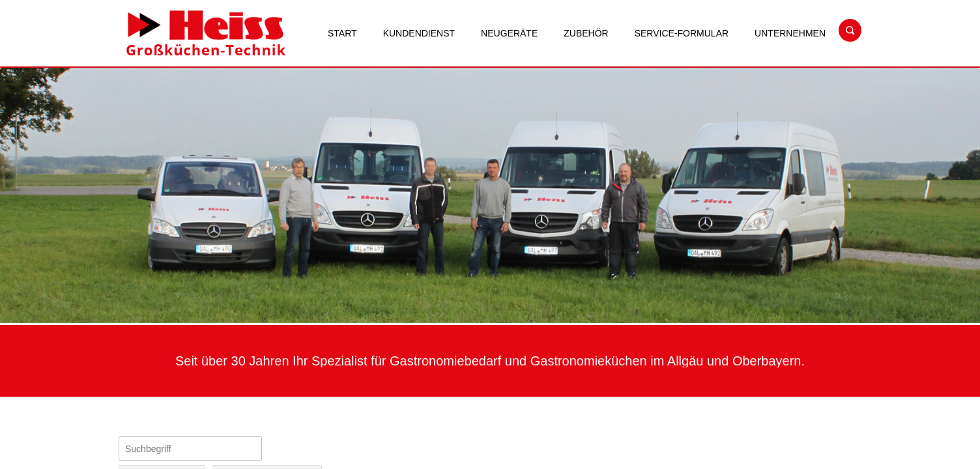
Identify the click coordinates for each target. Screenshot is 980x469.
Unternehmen (790, 33)
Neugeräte (509, 33)
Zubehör (586, 33)
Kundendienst (419, 33)
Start (342, 33)
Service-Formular (682, 33)
